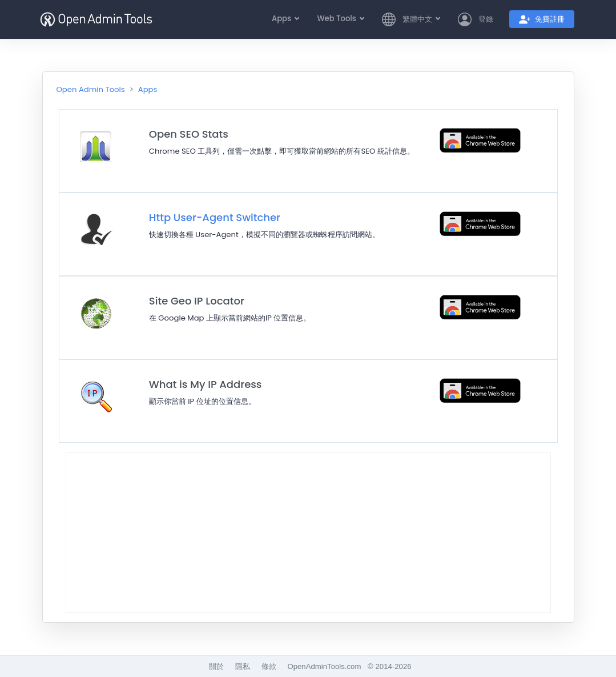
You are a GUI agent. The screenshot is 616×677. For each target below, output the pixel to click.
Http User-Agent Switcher (215, 217)
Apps (148, 89)
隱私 (243, 666)
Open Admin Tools (91, 89)
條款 (269, 666)
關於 (216, 666)
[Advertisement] (308, 532)
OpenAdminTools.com (324, 666)
